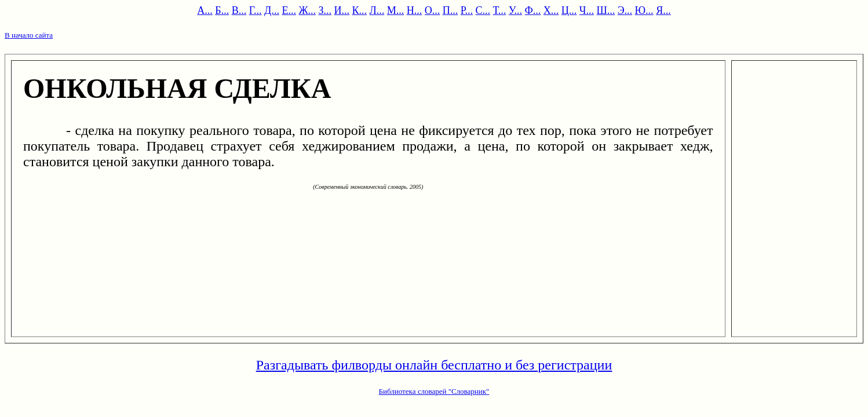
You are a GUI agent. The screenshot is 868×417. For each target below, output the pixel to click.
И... (342, 10)
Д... (272, 10)
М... (396, 10)
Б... (222, 10)
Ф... (533, 10)
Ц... (569, 10)
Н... (415, 10)
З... (325, 10)
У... (515, 10)
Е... (289, 10)
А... (205, 10)
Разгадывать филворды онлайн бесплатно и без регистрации (434, 365)
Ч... (587, 10)
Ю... (644, 10)
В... (239, 10)
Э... (625, 10)
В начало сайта (29, 35)
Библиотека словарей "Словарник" (434, 391)
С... (483, 10)
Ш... (606, 10)
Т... (500, 10)
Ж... (307, 10)
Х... (551, 10)
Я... (663, 10)
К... (360, 10)
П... (451, 10)
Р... (467, 10)
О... (433, 10)
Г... (256, 10)
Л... (377, 10)
